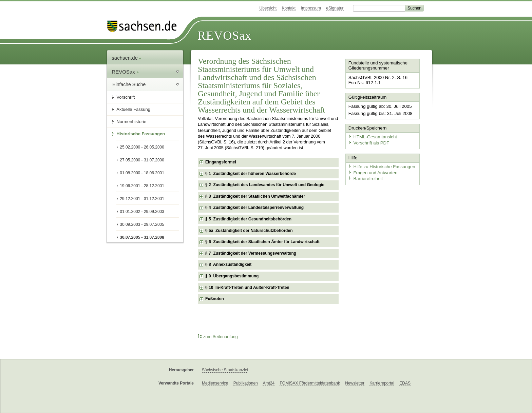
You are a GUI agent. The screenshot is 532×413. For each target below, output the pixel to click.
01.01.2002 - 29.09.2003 (142, 212)
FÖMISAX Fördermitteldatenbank (310, 383)
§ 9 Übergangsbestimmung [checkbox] (232, 276)
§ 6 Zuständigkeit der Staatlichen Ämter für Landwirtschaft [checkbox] (262, 242)
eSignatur (335, 8)
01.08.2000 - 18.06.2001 (142, 173)
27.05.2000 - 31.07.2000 (142, 160)
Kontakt (289, 8)
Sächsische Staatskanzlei (225, 370)
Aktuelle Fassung (133, 109)
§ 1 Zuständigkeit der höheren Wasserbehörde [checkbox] (251, 174)
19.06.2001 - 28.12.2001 (142, 186)
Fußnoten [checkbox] (215, 299)
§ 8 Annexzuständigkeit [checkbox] (228, 264)
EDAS (405, 383)
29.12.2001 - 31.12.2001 (142, 199)
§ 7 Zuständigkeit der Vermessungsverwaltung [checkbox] (251, 253)
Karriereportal (382, 383)
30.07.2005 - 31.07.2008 (142, 237)
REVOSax (224, 36)
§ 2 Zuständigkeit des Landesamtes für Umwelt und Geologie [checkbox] (265, 185)
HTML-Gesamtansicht (372, 136)
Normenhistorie (131, 122)
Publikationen (246, 383)
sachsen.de (127, 58)
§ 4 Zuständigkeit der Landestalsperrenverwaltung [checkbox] (254, 208)
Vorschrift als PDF (368, 142)
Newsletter (355, 383)
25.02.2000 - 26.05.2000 (142, 147)
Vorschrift (126, 97)
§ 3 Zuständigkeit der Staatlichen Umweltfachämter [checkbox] (255, 196)
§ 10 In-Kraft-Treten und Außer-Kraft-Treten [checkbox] (247, 288)
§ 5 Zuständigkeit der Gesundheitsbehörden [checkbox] (248, 219)
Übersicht (268, 8)
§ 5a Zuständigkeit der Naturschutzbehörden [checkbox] (249, 231)
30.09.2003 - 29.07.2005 (142, 224)
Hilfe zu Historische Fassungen (380, 165)
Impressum (311, 8)
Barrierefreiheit (365, 177)
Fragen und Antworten (372, 171)
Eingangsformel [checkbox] (221, 162)
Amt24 (269, 383)
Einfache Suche (129, 84)
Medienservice (215, 383)
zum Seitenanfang (218, 337)
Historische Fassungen (141, 134)
